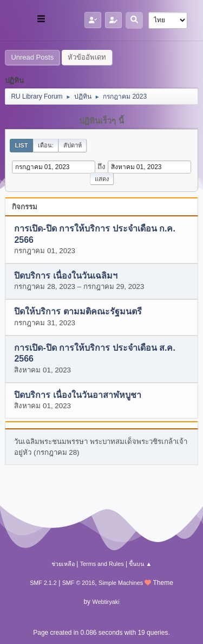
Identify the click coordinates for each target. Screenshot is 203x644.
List (21, 145)
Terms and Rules (102, 564)
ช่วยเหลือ (63, 564)
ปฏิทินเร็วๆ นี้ (101, 121)
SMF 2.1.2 (43, 583)
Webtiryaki (106, 602)
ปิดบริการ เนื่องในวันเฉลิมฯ (66, 276)
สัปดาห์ (73, 145)
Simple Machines (121, 583)
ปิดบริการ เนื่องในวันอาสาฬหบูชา (77, 395)
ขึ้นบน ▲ (140, 564)
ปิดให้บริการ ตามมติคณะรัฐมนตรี (78, 312)
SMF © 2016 (79, 583)
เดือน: (46, 145)
